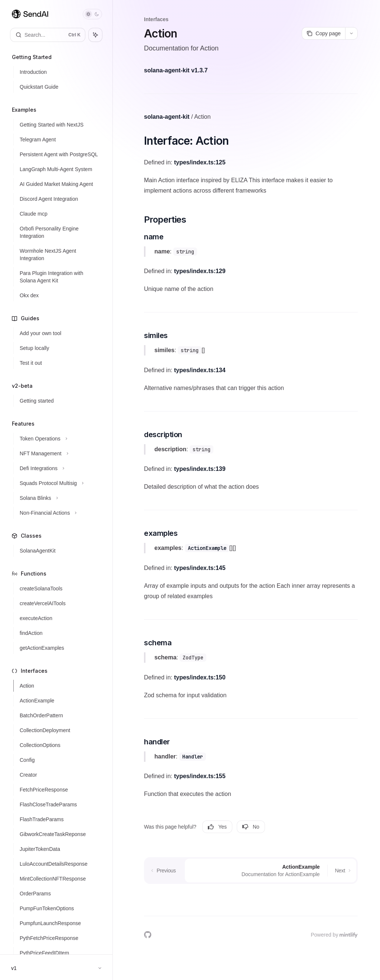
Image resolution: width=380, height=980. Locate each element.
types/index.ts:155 (200, 776)
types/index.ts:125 (200, 162)
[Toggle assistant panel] (95, 35)
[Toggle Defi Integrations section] (59, 468)
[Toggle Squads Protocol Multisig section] (59, 483)
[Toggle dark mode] (92, 14)
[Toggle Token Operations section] (59, 439)
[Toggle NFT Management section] (59, 453)
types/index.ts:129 (200, 271)
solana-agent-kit (167, 117)
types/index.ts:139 (200, 469)
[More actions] (351, 33)
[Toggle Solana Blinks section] (59, 498)
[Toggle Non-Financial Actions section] (59, 513)
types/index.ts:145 (200, 568)
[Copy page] (323, 33)
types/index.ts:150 (200, 677)
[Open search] (48, 35)
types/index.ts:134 (200, 370)
